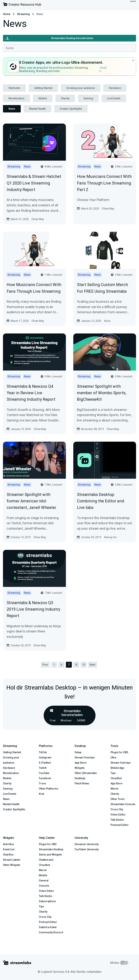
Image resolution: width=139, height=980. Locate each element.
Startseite (14, 88)
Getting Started (43, 88)
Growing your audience (81, 88)
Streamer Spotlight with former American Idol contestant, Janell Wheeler (31, 501)
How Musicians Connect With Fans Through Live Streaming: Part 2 (104, 183)
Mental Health (37, 109)
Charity (65, 98)
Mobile (43, 98)
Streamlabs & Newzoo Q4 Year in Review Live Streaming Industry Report (31, 393)
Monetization (16, 98)
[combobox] (69, 48)
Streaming (23, 14)
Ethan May (38, 219)
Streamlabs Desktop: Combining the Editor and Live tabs (101, 501)
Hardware (115, 88)
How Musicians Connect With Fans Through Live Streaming (34, 288)
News (12, 109)
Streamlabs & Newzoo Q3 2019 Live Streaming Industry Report (33, 609)
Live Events (114, 98)
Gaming (88, 98)
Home (7, 14)
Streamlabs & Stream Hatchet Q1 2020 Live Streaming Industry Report (34, 183)
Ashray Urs (110, 537)
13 (84, 665)
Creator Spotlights (71, 109)
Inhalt (103, 69)
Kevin (107, 321)
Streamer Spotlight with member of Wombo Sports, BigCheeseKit (102, 393)
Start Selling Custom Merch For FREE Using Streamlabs (102, 288)
